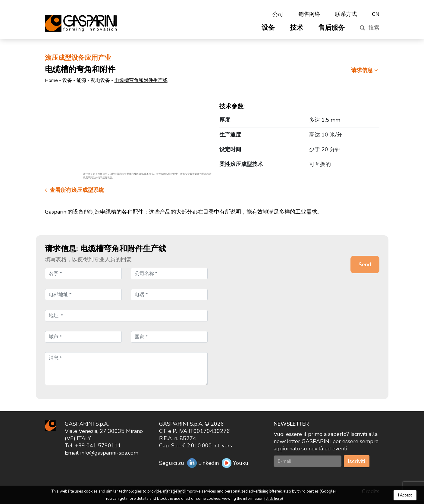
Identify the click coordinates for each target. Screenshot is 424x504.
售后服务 (331, 28)
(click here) (274, 499)
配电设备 (100, 80)
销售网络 (309, 14)
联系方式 (346, 14)
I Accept (405, 495)
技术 (297, 28)
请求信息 (365, 70)
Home (51, 80)
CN (376, 14)
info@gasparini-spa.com (109, 453)
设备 (268, 28)
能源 (81, 80)
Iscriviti (357, 461)
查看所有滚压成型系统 (74, 190)
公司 (278, 14)
